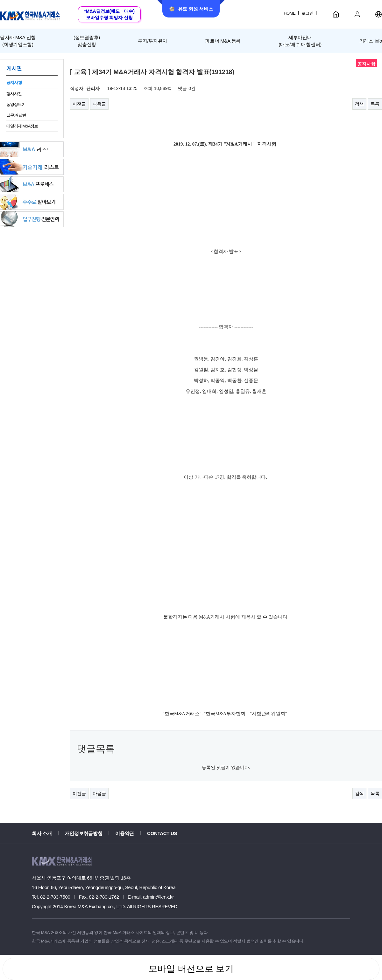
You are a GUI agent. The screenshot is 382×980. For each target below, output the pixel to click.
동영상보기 (16, 104)
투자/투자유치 (152, 41)
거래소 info (371, 41)
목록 (375, 104)
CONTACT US (162, 833)
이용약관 (125, 833)
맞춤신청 (87, 40)
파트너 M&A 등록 (223, 41)
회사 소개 (42, 833)
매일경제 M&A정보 (22, 126)
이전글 (79, 104)
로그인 (307, 13)
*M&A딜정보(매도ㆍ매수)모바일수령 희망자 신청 (109, 14)
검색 (359, 104)
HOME (290, 13)
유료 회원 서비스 (191, 9)
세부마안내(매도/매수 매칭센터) (300, 41)
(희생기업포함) (18, 40)
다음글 (99, 104)
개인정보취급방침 (84, 833)
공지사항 (14, 82)
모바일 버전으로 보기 (191, 969)
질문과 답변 (16, 115)
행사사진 (14, 94)
